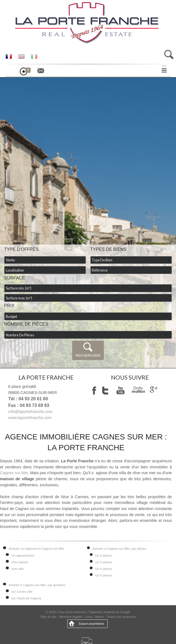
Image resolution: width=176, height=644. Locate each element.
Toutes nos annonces (121, 617)
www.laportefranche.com (30, 418)
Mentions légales (71, 617)
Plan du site (48, 617)
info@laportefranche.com (30, 412)
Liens (89, 617)
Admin (99, 617)
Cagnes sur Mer (14, 473)
